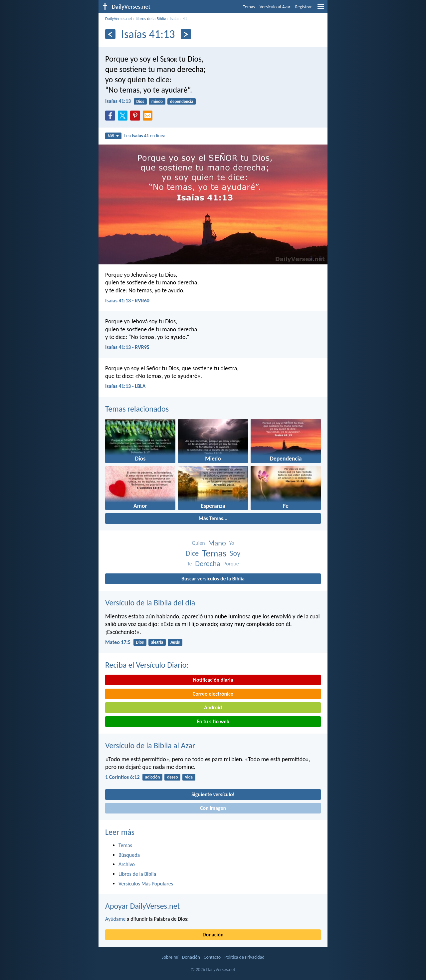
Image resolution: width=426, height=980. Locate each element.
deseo (172, 777)
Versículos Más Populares (146, 884)
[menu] (321, 9)
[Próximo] (186, 34)
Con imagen (213, 808)
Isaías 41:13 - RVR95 (127, 347)
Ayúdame (115, 919)
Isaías (175, 18)
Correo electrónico (213, 694)
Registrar (304, 7)
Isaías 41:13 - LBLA (125, 386)
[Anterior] (110, 34)
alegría (157, 642)
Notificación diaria (213, 680)
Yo (231, 543)
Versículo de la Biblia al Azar (150, 745)
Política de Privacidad (244, 957)
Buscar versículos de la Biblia (213, 579)
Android (213, 707)
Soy (235, 553)
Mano (217, 543)
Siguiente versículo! (213, 794)
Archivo (127, 864)
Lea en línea (145, 136)
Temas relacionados (137, 409)
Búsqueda (129, 855)
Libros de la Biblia (151, 18)
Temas (249, 7)
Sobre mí (170, 957)
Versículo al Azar (275, 7)
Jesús (175, 642)
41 (185, 18)
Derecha (208, 564)
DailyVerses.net (119, 18)
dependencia (182, 101)
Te (189, 564)
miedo (157, 101)
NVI (113, 136)
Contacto (212, 957)
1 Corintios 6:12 (122, 777)
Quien (199, 543)
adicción (153, 777)
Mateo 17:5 (118, 642)
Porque (231, 564)
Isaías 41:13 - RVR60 (127, 301)
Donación (213, 935)
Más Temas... (213, 518)
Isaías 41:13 (118, 101)
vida (189, 777)
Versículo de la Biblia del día (150, 603)
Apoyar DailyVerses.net (143, 906)
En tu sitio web (213, 721)
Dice (192, 553)
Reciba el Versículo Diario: (147, 665)
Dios (140, 101)
